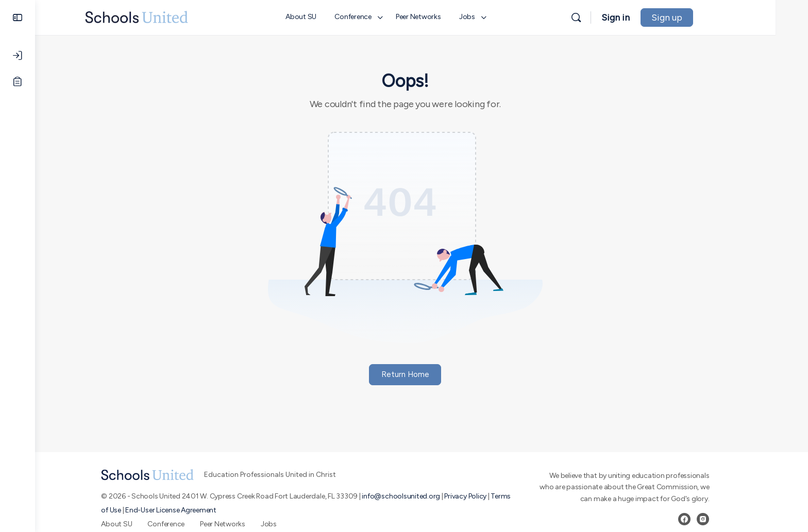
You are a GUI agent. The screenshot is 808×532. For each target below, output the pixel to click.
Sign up (699, 18)
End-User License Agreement (187, 510)
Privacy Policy (482, 496)
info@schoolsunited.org (417, 496)
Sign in (648, 18)
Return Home (422, 374)
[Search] (609, 18)
